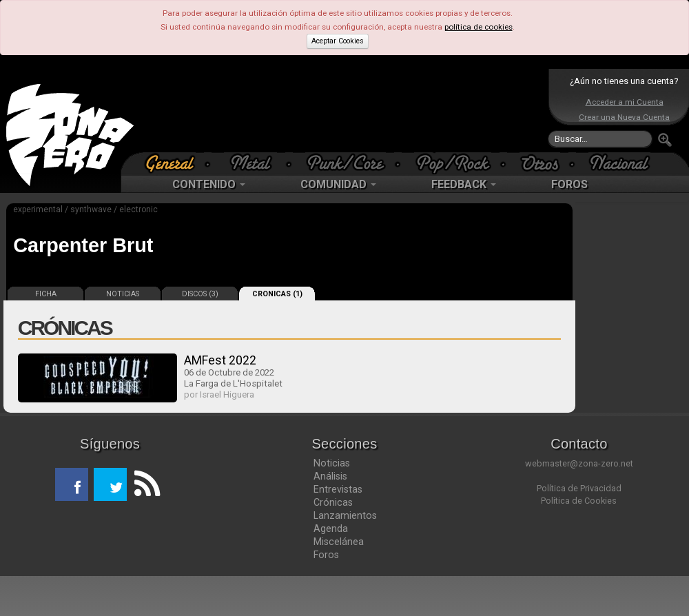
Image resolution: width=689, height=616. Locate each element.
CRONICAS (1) (277, 294)
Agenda (331, 528)
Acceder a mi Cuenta (625, 102)
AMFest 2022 (220, 360)
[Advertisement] (341, 110)
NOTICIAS (123, 294)
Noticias (332, 463)
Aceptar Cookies (338, 41)
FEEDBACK (464, 184)
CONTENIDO (209, 184)
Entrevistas (338, 489)
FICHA (46, 294)
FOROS (569, 184)
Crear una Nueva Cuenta (624, 117)
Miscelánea (339, 542)
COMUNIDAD (338, 184)
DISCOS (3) (200, 294)
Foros (326, 555)
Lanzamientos (345, 515)
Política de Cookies (579, 501)
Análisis (330, 476)
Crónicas (333, 502)
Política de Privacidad (579, 488)
